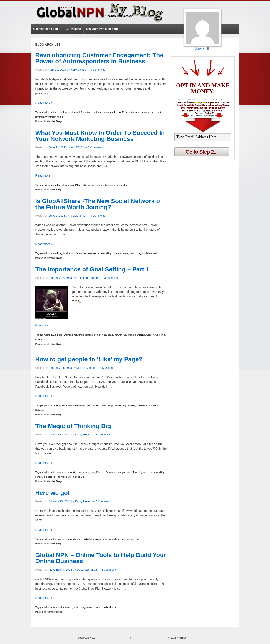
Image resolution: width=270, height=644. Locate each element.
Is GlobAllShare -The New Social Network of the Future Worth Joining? (99, 204)
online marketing (136, 335)
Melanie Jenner (86, 368)
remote (158, 112)
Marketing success (142, 472)
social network (150, 253)
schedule (40, 477)
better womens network (70, 335)
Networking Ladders (124, 405)
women (150, 335)
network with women (61, 607)
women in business (106, 607)
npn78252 (78, 147)
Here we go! (53, 493)
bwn (93, 472)
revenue (40, 117)
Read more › (44, 103)
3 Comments (112, 278)
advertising (56, 253)
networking (134, 112)
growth (103, 539)
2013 (53, 335)
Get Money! (73, 29)
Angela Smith (78, 216)
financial (94, 539)
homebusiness (120, 253)
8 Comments (103, 435)
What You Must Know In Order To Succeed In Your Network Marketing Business (100, 136)
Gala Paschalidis (87, 570)
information (85, 112)
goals (110, 335)
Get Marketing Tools (47, 29)
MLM (125, 112)
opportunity (147, 112)
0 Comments (98, 70)
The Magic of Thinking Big (73, 426)
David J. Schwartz (106, 472)
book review (83, 472)
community (82, 539)
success (51, 477)
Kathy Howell (83, 435)
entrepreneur (124, 472)
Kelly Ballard (78, 70)
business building (73, 253)
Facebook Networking (73, 405)
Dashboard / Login (88, 638)
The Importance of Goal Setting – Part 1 (92, 269)
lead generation (101, 112)
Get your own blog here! (103, 29)
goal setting (100, 335)
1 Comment (107, 368)
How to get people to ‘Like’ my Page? (89, 359)
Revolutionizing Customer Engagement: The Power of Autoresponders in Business (99, 58)
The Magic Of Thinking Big (70, 477)
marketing (115, 112)
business (73, 112)
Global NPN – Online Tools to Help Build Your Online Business (101, 558)
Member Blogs (54, 121)
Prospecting (122, 185)
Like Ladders (93, 405)
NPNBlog (181, 638)
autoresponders (59, 112)
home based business (62, 185)
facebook (55, 405)
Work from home (54, 117)
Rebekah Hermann (88, 278)
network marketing (91, 185)
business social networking (97, 253)
